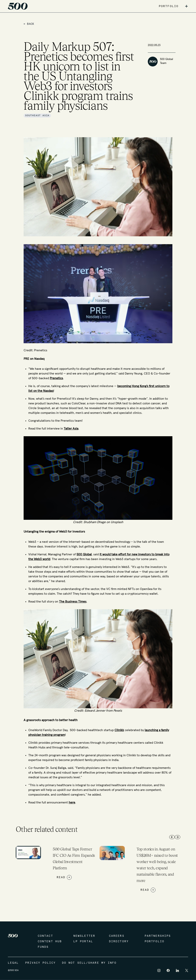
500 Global (84, 554)
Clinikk (119, 730)
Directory (119, 941)
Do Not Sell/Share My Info (89, 963)
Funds (43, 947)
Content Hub (50, 941)
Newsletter (84, 936)
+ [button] (186, 6)
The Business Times (73, 602)
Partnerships (158, 936)
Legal (13, 963)
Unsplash (117, 522)
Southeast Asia (37, 116)
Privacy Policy (40, 963)
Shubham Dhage (95, 522)
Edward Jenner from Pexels (103, 711)
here (72, 802)
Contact (45, 936)
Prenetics (56, 378)
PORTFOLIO (169, 6)
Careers (117, 936)
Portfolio (154, 941)
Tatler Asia (71, 429)
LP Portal (83, 941)
